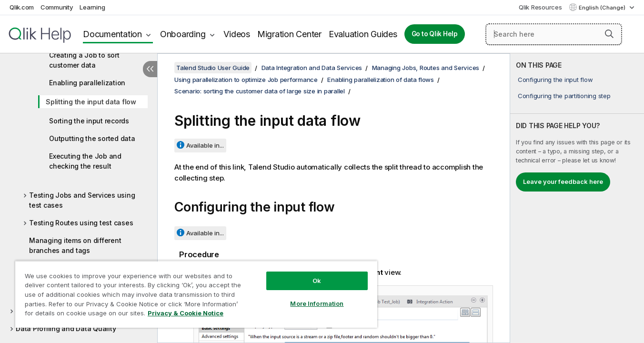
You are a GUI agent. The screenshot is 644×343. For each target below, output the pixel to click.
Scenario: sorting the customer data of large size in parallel (260, 91)
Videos (237, 34)
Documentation (112, 34)
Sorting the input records (89, 121)
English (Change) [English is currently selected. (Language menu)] (603, 8)
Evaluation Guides (363, 34)
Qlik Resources (540, 7)
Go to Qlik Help (435, 34)
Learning (92, 7)
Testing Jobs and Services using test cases (82, 200)
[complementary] (577, 198)
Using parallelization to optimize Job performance (246, 80)
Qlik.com (22, 7)
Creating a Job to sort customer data (84, 60)
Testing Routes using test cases (81, 223)
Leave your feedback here (563, 182)
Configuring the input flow (555, 80)
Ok (317, 281)
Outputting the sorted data (92, 138)
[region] (196, 294)
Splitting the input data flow (91, 102)
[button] (609, 34)
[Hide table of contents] (150, 69)
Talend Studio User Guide (213, 68)
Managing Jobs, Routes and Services (426, 68)
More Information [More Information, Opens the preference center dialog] (317, 303)
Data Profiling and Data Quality (66, 328)
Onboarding (183, 34)
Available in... (205, 145)
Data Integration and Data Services (312, 68)
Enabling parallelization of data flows (381, 80)
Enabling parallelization (87, 83)
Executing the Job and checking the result (85, 161)
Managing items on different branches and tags (75, 245)
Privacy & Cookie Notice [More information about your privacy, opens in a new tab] (186, 313)
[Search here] (554, 34)
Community (57, 7)
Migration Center (289, 34)
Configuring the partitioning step (564, 96)
